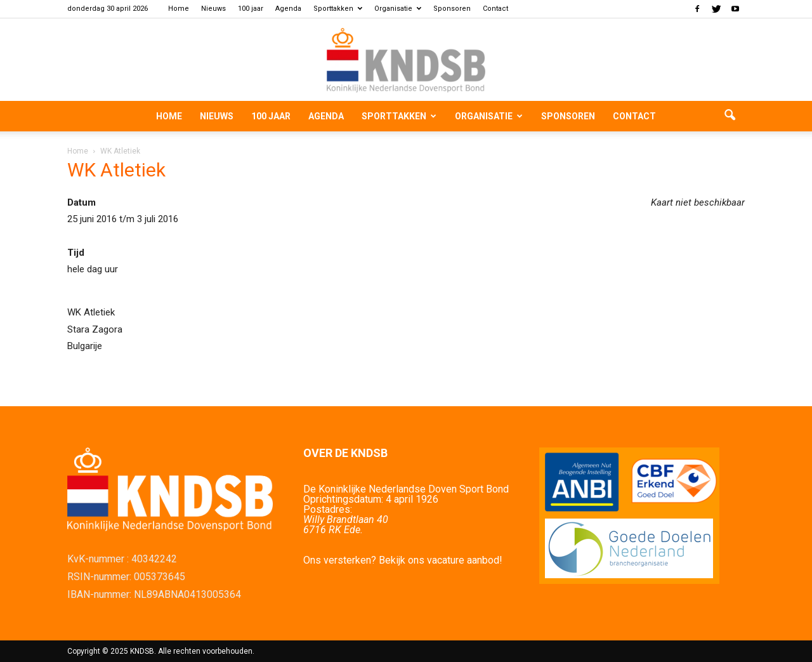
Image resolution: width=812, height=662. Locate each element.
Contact (495, 9)
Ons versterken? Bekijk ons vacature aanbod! (403, 560)
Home (179, 9)
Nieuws (213, 9)
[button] (730, 116)
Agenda (288, 9)
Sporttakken (338, 9)
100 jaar (251, 9)
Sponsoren (452, 9)
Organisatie (398, 9)
